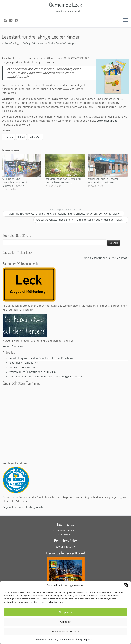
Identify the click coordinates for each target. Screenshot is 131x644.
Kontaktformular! (13, 346)
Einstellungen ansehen (65, 631)
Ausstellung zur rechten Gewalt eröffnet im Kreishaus (41, 358)
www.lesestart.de (107, 121)
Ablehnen (65, 622)
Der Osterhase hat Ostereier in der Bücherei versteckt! (63, 181)
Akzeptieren (65, 612)
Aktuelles (9, 43)
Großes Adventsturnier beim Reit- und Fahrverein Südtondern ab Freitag (81, 220)
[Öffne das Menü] (126, 20)
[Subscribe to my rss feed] (7, 20)
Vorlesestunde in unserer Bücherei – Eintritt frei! (103, 181)
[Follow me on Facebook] (17, 20)
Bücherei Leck (39, 43)
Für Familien (54, 43)
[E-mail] (12, 20)
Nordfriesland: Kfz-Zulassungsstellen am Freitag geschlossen (46, 377)
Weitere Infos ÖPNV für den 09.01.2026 (32, 372)
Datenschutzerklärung (47, 639)
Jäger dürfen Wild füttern (24, 363)
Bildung (27, 43)
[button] (126, 585)
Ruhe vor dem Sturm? (22, 367)
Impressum (89, 639)
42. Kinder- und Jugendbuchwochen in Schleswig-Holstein (15, 182)
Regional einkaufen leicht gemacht (23, 507)
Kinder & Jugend (69, 43)
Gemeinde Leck (66, 5)
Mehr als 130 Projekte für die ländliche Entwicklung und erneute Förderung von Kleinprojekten (63, 214)
